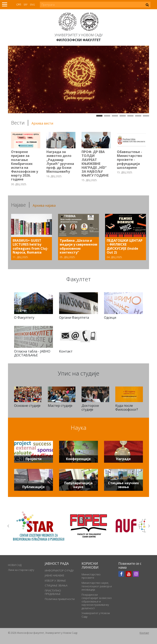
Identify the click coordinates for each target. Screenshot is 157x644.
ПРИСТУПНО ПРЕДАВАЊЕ (53, 592)
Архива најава (44, 205)
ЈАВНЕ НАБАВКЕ (54, 575)
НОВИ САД (15, 565)
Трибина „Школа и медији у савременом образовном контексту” (78, 246)
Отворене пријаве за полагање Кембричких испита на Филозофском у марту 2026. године (25, 166)
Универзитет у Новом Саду (79, 35)
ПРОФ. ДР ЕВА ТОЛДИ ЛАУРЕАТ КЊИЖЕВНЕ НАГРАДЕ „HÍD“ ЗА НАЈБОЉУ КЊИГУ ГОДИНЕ (95, 164)
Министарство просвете (91, 576)
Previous (8, 526)
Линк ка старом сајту (21, 570)
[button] (19, 79)
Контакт (144, 633)
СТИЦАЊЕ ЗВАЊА (56, 585)
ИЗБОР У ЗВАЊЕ (55, 581)
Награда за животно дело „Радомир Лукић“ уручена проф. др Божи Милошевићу (60, 162)
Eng (33, 5)
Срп (19, 5)
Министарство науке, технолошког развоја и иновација (97, 586)
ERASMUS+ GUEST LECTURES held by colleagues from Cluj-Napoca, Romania (30, 246)
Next (149, 526)
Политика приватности (60, 599)
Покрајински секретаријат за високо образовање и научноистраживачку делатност (97, 601)
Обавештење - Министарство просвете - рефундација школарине (130, 160)
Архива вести (42, 123)
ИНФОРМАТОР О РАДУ (59, 570)
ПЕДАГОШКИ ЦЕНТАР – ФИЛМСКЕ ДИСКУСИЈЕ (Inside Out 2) (125, 246)
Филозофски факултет (78, 40)
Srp (26, 5)
